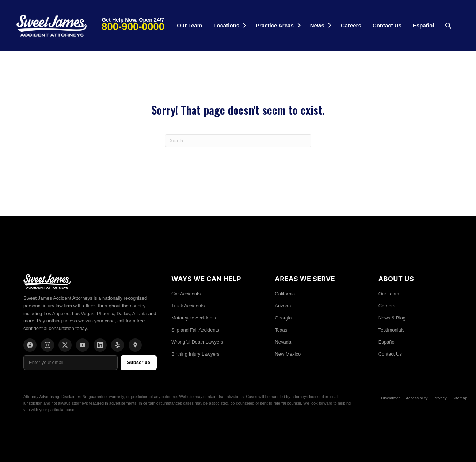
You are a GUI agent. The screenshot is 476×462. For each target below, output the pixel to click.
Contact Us (387, 25)
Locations (226, 25)
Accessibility (417, 398)
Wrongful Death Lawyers (197, 342)
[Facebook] (30, 345)
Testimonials (392, 330)
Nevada (283, 342)
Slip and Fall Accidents (195, 330)
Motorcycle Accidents (194, 318)
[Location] (135, 345)
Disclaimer (390, 398)
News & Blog (392, 318)
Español (423, 25)
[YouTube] (83, 345)
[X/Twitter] (65, 345)
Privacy (440, 398)
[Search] (238, 141)
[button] (245, 25)
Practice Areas (275, 25)
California (285, 294)
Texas (281, 330)
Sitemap (460, 398)
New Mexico (288, 354)
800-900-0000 (133, 26)
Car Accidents (186, 294)
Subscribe (139, 362)
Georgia (283, 318)
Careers (351, 25)
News (317, 25)
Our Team (189, 25)
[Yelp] (118, 345)
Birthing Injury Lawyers (195, 354)
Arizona (283, 306)
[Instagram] (47, 345)
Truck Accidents (188, 306)
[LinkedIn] (100, 345)
